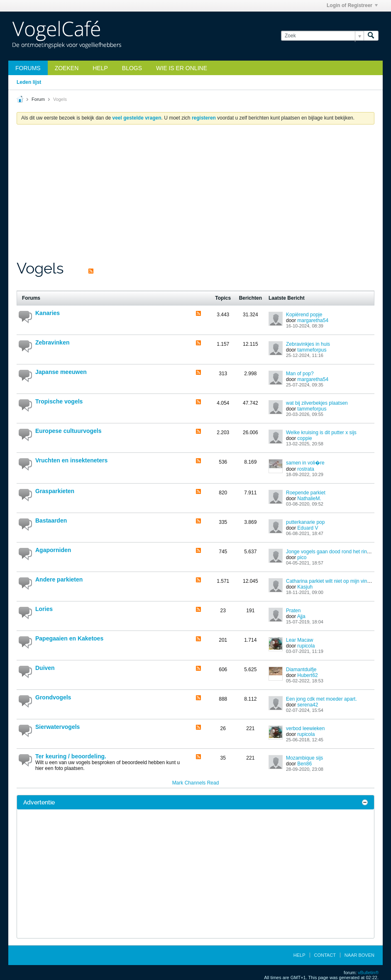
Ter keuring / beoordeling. (71, 756)
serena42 (308, 705)
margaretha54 (313, 320)
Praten (293, 611)
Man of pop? (300, 374)
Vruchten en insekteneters (71, 460)
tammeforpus (312, 350)
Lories (44, 609)
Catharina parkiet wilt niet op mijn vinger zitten (337, 581)
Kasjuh (305, 587)
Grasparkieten (55, 491)
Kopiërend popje (304, 315)
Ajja (301, 616)
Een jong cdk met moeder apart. (321, 699)
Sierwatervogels (57, 727)
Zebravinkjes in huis (308, 344)
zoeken (67, 68)
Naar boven (359, 955)
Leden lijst (29, 82)
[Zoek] (322, 36)
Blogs (132, 68)
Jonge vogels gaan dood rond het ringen (331, 552)
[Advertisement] (195, 197)
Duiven (45, 668)
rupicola (306, 646)
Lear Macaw (299, 640)
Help (100, 68)
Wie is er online (182, 68)
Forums (28, 68)
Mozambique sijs (304, 758)
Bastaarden (51, 521)
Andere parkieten (59, 579)
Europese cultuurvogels (68, 431)
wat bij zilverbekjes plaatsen (317, 403)
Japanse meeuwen (61, 372)
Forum (38, 99)
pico (302, 557)
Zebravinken (52, 342)
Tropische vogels (59, 401)
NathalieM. (309, 499)
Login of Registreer (352, 5)
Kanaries (48, 313)
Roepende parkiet (306, 493)
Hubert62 (307, 675)
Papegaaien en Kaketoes (69, 638)
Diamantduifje (301, 670)
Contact (325, 955)
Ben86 (304, 764)
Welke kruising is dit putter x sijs (321, 433)
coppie (304, 438)
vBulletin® (368, 973)
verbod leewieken (305, 728)
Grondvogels (53, 697)
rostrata (306, 469)
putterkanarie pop (305, 522)
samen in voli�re (305, 463)
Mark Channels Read (196, 783)
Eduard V (308, 528)
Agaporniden (53, 550)
